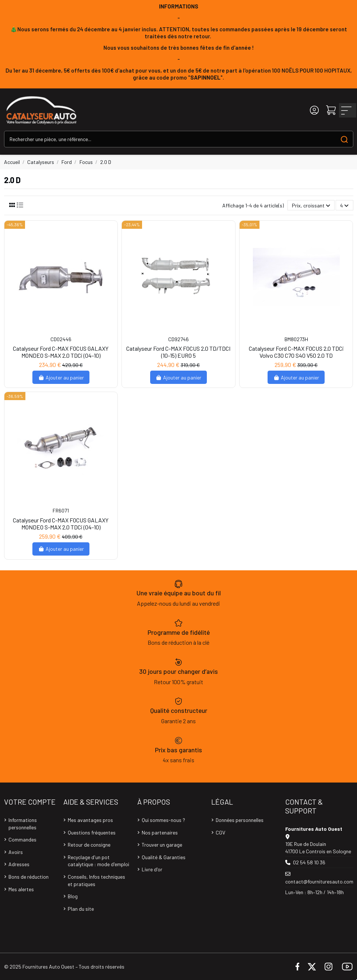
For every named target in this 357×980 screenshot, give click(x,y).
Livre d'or (152, 869)
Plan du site (81, 909)
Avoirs (16, 852)
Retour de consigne (89, 845)
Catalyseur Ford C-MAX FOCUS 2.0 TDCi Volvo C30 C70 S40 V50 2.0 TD (296, 352)
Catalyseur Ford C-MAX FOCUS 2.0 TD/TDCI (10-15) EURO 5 (178, 352)
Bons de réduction (29, 877)
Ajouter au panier (61, 377)
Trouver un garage (162, 845)
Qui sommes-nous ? (163, 820)
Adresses (19, 864)
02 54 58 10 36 (309, 862)
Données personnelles (240, 820)
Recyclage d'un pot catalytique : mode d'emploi (98, 861)
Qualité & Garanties (164, 857)
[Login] (314, 110)
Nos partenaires (160, 832)
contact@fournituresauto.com (319, 881)
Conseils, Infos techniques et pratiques (96, 880)
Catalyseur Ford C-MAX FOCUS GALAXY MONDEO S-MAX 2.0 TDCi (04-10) (61, 352)
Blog (73, 896)
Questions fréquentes (92, 832)
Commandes (22, 839)
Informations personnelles (23, 824)
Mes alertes (21, 889)
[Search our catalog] (344, 139)
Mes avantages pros (90, 820)
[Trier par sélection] (311, 205)
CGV (220, 832)
